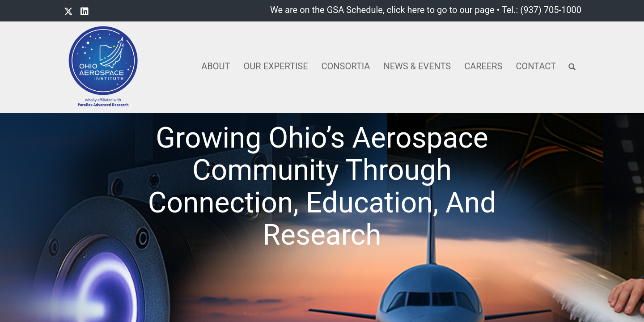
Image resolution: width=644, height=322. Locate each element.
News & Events (417, 66)
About (216, 66)
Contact (536, 66)
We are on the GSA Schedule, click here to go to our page (382, 10)
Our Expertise (276, 66)
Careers (483, 66)
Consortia (346, 66)
